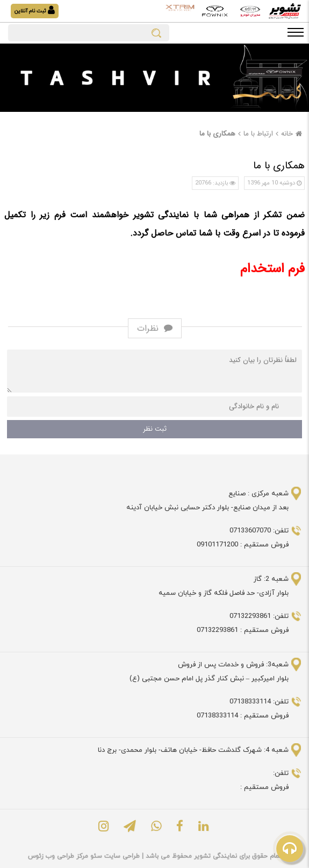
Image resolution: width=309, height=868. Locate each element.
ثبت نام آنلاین (35, 10)
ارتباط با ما (258, 134)
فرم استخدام (272, 269)
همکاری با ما (217, 134)
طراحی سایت (121, 856)
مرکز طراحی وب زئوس (58, 856)
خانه (293, 134)
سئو (95, 856)
